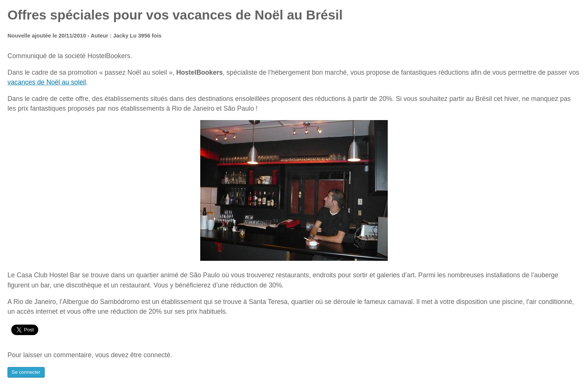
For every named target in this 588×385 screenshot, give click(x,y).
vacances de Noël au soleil (47, 82)
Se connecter (26, 372)
